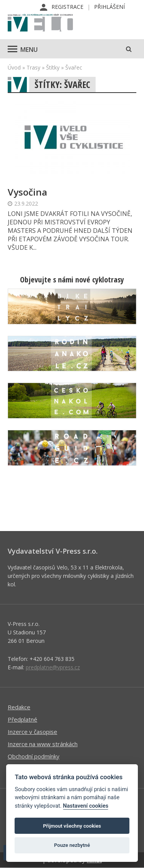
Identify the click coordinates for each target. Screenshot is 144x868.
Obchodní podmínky (34, 756)
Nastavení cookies (86, 806)
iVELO (40, 23)
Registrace (67, 7)
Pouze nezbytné (72, 845)
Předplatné (22, 719)
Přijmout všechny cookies (72, 826)
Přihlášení (109, 7)
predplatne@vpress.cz (53, 667)
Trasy (33, 67)
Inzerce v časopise (32, 732)
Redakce (19, 707)
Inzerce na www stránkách (43, 744)
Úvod (14, 67)
